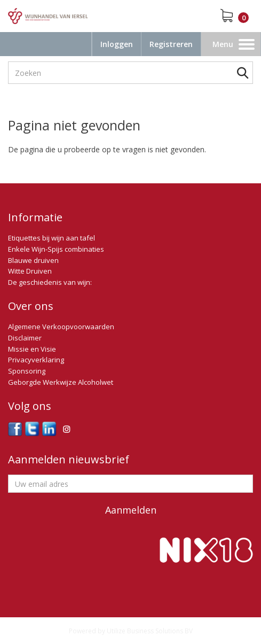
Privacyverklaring (36, 360)
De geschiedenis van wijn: (50, 282)
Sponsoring (27, 371)
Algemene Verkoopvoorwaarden (61, 327)
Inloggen (117, 44)
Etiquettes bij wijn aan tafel (52, 238)
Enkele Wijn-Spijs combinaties (56, 249)
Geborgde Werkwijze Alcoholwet (61, 382)
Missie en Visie (32, 349)
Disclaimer (25, 338)
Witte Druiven (30, 271)
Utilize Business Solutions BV (150, 631)
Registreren (171, 44)
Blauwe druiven (33, 260)
